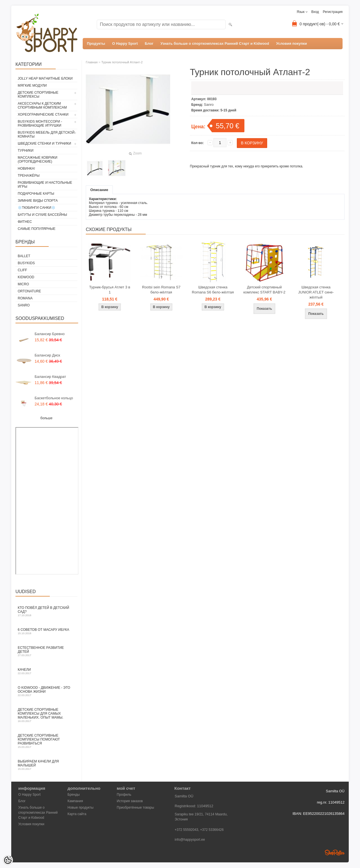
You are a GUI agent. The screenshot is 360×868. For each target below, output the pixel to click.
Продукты (96, 43)
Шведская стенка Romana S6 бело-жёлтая (213, 290)
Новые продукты (80, 808)
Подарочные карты (36, 194)
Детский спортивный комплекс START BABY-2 (264, 290)
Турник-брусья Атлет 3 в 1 (110, 290)
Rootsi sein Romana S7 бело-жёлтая (161, 290)
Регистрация (333, 12)
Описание (99, 190)
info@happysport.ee (190, 840)
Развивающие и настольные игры (45, 185)
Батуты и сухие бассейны (42, 215)
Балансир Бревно (50, 334)
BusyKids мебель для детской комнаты (46, 134)
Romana (25, 298)
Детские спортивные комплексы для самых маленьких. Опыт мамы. (46, 715)
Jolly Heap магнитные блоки (45, 78)
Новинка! (26, 169)
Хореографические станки (43, 115)
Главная (92, 62)
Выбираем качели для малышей (46, 765)
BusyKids (26, 263)
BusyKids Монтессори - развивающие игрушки (40, 124)
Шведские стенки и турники (44, 143)
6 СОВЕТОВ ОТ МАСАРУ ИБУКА (46, 631)
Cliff (22, 270)
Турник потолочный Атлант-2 (122, 62)
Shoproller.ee (335, 853)
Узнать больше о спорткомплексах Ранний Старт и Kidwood (215, 43)
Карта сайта (77, 814)
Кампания (75, 801)
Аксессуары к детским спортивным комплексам (42, 106)
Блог (149, 43)
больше (47, 418)
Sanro (24, 305)
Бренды (74, 795)
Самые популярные (37, 229)
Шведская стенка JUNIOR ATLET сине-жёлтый (316, 292)
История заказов (130, 801)
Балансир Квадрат (50, 377)
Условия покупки (292, 43)
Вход (315, 12)
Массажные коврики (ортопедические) (38, 160)
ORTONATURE (29, 291)
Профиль (124, 795)
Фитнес (25, 222)
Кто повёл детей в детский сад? (46, 611)
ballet (24, 256)
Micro (23, 284)
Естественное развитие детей (46, 651)
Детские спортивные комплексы (38, 95)
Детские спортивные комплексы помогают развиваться (46, 741)
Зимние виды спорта (38, 201)
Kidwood (26, 277)
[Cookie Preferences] (8, 860)
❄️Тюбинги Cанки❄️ (37, 208)
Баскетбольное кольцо (54, 398)
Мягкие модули (32, 86)
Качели (46, 671)
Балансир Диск (47, 355)
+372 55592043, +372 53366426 (199, 830)
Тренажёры (29, 176)
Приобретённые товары (135, 808)
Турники (26, 151)
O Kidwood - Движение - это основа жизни (46, 691)
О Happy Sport (125, 43)
